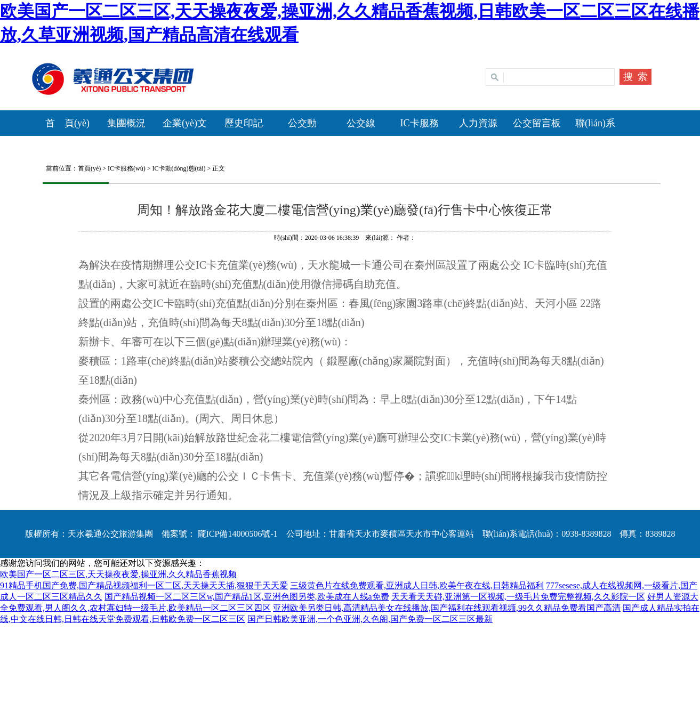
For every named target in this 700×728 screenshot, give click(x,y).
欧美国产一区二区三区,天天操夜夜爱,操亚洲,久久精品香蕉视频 (118, 574)
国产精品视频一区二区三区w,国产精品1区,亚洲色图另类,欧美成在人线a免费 (247, 597)
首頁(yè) (89, 168)
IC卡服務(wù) (127, 168)
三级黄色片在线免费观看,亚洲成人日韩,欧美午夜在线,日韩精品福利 (417, 585)
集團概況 (126, 123)
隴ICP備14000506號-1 (237, 534)
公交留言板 (537, 123)
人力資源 (478, 123)
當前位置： (59, 168)
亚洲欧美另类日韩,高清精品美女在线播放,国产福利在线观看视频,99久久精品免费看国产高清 (447, 608)
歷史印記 (244, 123)
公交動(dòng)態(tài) (302, 149)
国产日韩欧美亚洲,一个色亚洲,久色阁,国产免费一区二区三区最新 (370, 619)
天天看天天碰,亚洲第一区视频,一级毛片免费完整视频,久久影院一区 (518, 597)
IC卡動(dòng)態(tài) (179, 168)
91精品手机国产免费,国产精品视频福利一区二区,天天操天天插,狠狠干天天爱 (144, 585)
